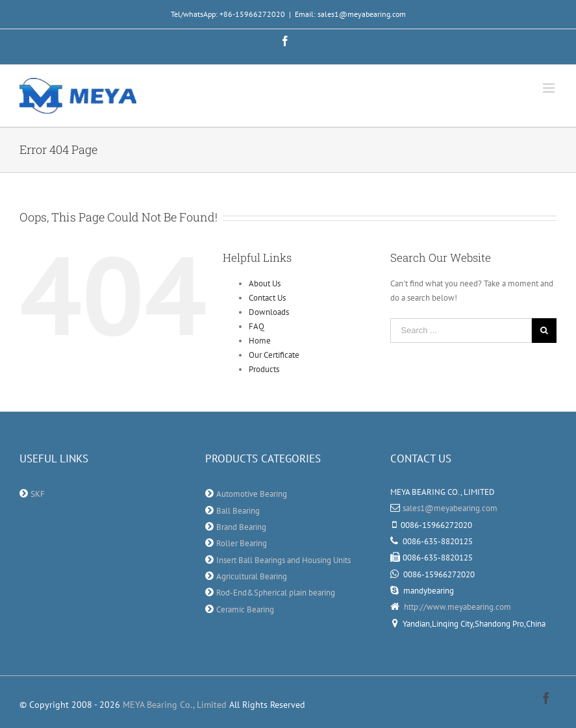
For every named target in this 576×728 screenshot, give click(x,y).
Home (260, 341)
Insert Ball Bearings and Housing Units (283, 560)
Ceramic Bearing (245, 609)
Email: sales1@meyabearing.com (350, 14)
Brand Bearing (241, 527)
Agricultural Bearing (252, 576)
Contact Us (267, 298)
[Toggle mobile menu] (550, 88)
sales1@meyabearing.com (450, 508)
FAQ (257, 326)
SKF (38, 494)
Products (264, 369)
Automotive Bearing (252, 494)
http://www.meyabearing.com (457, 607)
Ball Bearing (238, 511)
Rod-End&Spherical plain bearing (276, 593)
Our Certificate (274, 355)
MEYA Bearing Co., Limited (175, 705)
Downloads (269, 312)
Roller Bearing (242, 543)
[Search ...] (461, 331)
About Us (265, 283)
